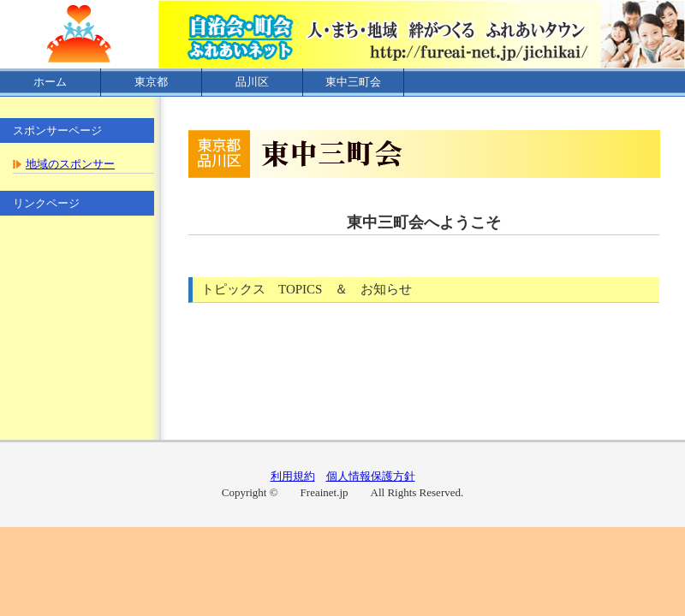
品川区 (252, 82)
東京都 (151, 82)
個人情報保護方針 (371, 476)
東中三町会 (353, 82)
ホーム (50, 82)
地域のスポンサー (70, 164)
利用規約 (293, 476)
